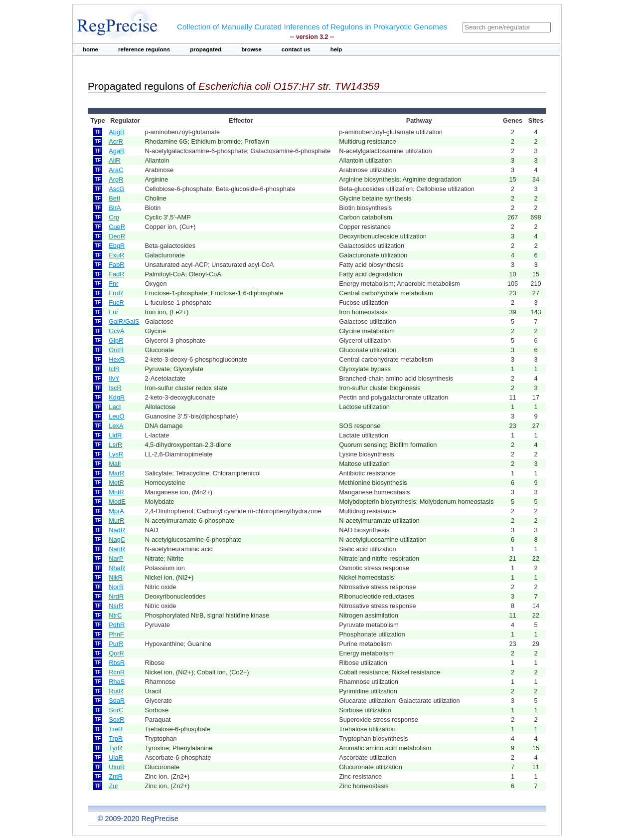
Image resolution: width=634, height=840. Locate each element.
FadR (116, 274)
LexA (116, 426)
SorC (116, 710)
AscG (116, 189)
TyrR (115, 748)
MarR (116, 473)
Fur (113, 312)
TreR (116, 729)
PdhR (117, 625)
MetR (116, 483)
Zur (113, 786)
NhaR (117, 568)
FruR (116, 293)
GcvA (116, 331)
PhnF (116, 634)
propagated (206, 49)
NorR (116, 587)
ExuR (116, 255)
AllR (114, 160)
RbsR (117, 663)
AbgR (117, 132)
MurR (116, 521)
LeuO (116, 416)
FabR (116, 265)
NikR (116, 577)
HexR (117, 359)
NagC (117, 539)
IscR (115, 388)
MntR (116, 492)
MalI (115, 464)
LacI (115, 407)
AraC (116, 170)
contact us (296, 49)
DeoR (117, 236)
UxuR (117, 767)
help (336, 49)
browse (251, 49)
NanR (117, 549)
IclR (114, 369)
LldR (115, 435)
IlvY (114, 378)
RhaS (117, 682)
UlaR (116, 757)
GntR (116, 350)
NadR (117, 530)
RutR (116, 691)
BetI (114, 198)
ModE (117, 502)
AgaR (117, 151)
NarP (116, 558)
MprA (116, 511)
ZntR (116, 776)
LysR (116, 454)
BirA (115, 208)
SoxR (116, 720)
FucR (116, 303)
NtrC (115, 615)
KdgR (117, 397)
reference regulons (144, 49)
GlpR (116, 340)
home (90, 49)
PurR (116, 644)
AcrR (116, 141)
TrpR (116, 738)
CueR (117, 227)
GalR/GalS (124, 321)
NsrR (116, 606)
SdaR (117, 701)
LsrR (115, 445)
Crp (114, 217)
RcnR (117, 672)
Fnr (113, 284)
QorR (116, 653)
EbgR (117, 246)
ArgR (116, 179)
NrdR (116, 596)
